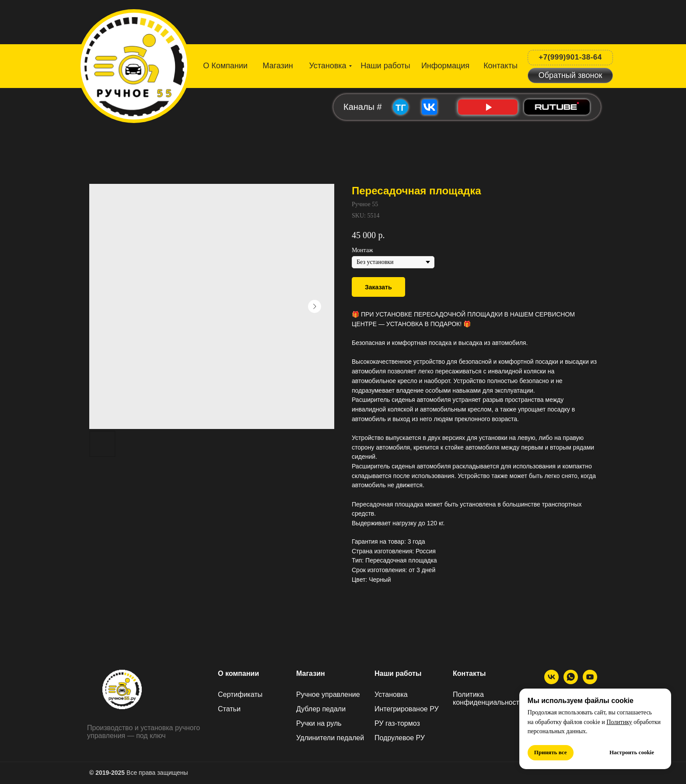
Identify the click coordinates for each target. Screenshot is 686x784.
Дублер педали (321, 709)
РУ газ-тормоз (397, 723)
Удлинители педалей (330, 738)
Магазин (311, 673)
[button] (570, 76)
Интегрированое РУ (407, 709)
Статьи (229, 709)
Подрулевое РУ (400, 738)
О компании (238, 673)
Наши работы (398, 673)
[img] (135, 64)
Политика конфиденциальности (488, 698)
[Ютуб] (590, 682)
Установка (391, 694)
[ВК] (551, 682)
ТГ (401, 108)
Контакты (469, 673)
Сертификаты (240, 694)
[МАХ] (571, 682)
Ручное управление (328, 694)
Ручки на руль (319, 723)
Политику (619, 722)
